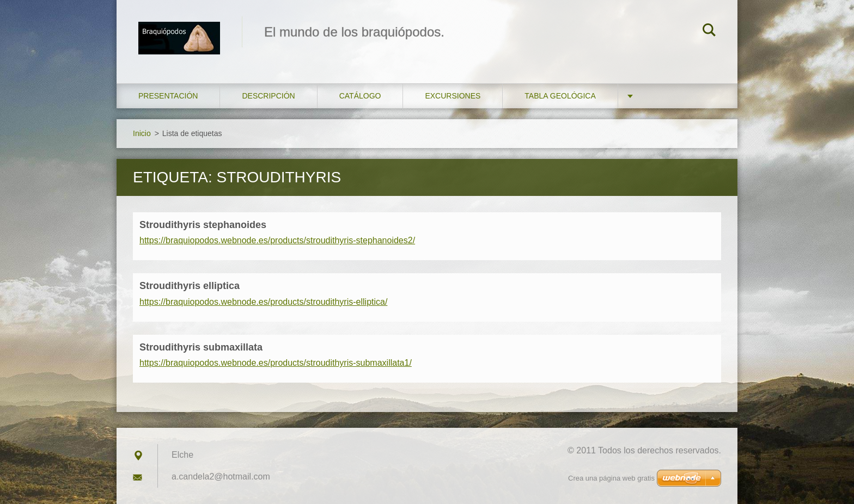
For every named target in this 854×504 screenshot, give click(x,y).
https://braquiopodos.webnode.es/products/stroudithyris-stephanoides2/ (277, 240)
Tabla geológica (560, 96)
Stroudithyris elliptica (190, 286)
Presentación (168, 96)
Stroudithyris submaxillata (201, 347)
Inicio (142, 133)
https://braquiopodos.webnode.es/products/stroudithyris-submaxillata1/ (276, 363)
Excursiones (453, 96)
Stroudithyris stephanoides (203, 225)
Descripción (268, 96)
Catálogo (360, 96)
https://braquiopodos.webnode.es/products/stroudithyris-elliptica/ (263, 302)
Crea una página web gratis (611, 478)
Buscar (709, 32)
